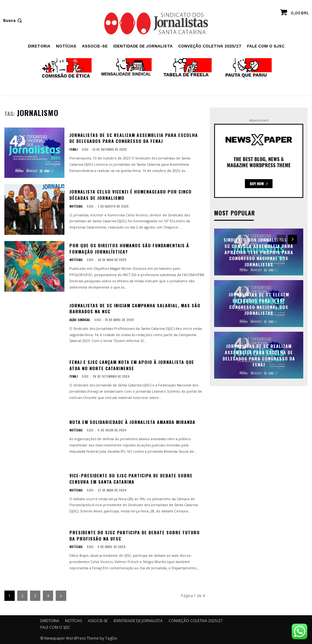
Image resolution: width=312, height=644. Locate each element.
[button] (13, 20)
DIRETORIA (50, 621)
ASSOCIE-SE (98, 621)
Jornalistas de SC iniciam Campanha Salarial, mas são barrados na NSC (135, 308)
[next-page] (61, 596)
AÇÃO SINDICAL (80, 320)
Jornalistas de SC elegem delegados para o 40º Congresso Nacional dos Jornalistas (259, 303)
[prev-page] (281, 239)
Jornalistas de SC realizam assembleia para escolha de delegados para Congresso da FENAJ (134, 138)
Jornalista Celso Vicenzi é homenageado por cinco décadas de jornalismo (131, 195)
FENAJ (73, 149)
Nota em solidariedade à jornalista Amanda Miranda (132, 422)
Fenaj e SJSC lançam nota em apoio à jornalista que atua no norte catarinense (132, 365)
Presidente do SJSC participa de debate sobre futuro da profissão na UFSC (135, 535)
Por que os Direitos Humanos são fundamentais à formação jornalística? (129, 248)
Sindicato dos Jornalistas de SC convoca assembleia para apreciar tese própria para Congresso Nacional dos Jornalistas (259, 252)
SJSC (84, 149)
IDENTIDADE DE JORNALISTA (138, 621)
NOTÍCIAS (76, 206)
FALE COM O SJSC (55, 627)
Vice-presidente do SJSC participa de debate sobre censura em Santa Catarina (131, 478)
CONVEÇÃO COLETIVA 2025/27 (196, 621)
